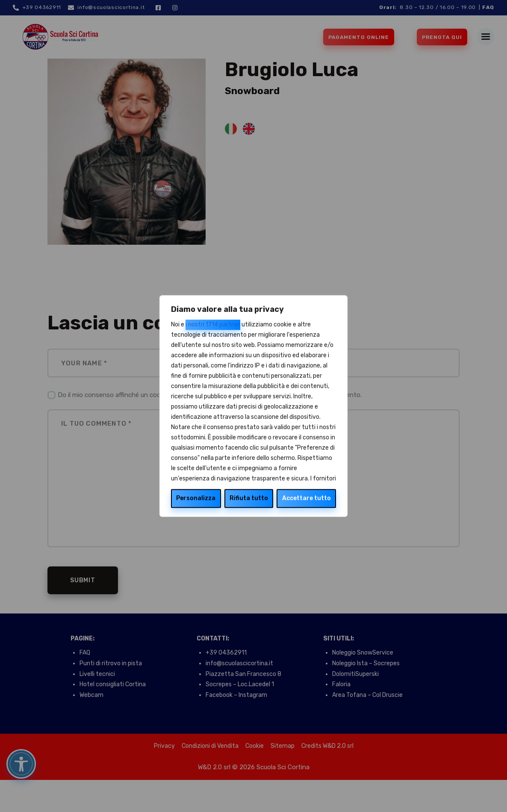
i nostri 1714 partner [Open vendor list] (213, 325)
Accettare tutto (307, 498)
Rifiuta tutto (249, 498)
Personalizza (196, 498)
